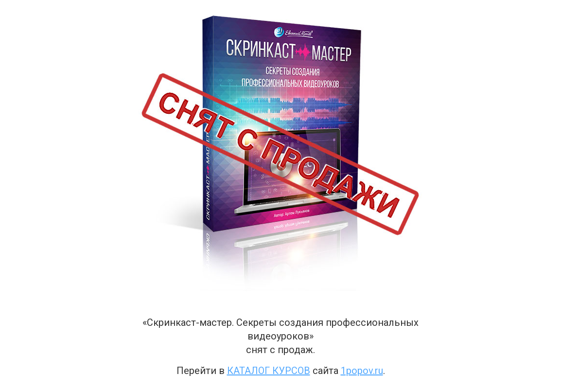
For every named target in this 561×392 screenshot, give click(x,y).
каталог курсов (269, 371)
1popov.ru (362, 371)
